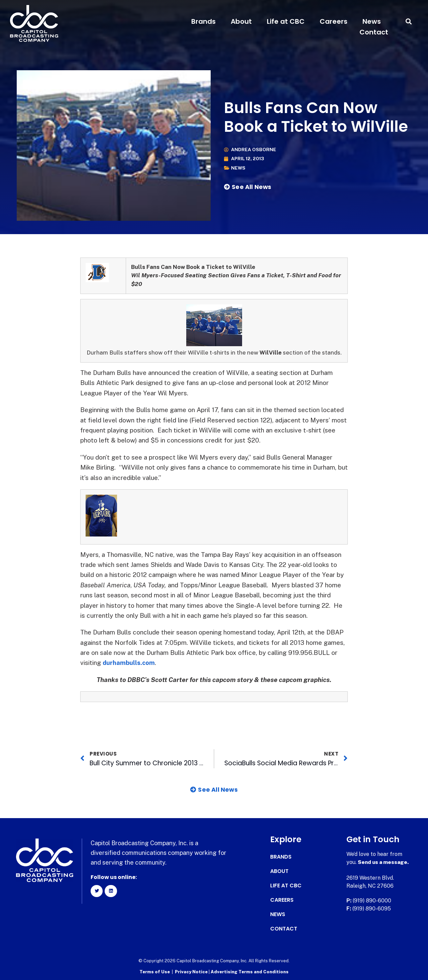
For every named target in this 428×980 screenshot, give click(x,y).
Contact (374, 32)
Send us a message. (384, 862)
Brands (203, 21)
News (372, 21)
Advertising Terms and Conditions (250, 972)
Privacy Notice (192, 972)
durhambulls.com (129, 663)
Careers (334, 21)
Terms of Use (155, 972)
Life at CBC (286, 21)
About (241, 21)
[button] (409, 22)
